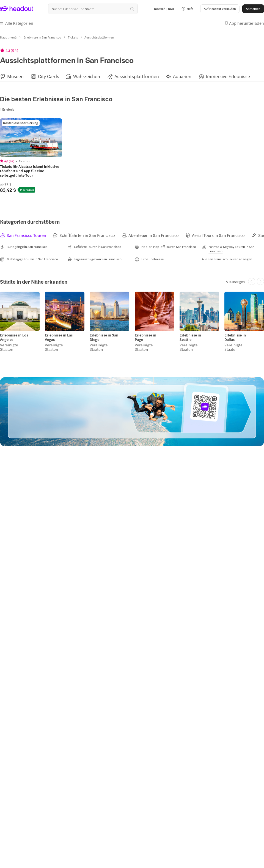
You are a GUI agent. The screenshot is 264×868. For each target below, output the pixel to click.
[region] (132, 76)
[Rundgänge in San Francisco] (24, 247)
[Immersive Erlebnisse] (228, 76)
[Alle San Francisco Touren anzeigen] (227, 259)
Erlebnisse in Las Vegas (59, 337)
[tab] (26, 235)
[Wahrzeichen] (87, 76)
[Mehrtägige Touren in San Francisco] (29, 259)
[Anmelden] (253, 9)
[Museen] (15, 76)
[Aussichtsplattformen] (137, 76)
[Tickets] (73, 37)
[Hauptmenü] (8, 37)
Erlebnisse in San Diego (104, 337)
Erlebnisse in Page (145, 337)
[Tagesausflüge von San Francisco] (94, 259)
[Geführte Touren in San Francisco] (94, 247)
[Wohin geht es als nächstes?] (93, 9)
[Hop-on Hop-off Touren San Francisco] (165, 247)
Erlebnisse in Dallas (235, 337)
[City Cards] (49, 76)
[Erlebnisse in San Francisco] (42, 37)
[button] (187, 9)
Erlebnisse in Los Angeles (14, 337)
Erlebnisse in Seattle (190, 337)
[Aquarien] (182, 76)
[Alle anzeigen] (235, 281)
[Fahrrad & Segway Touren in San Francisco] (233, 249)
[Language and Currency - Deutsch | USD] (164, 9)
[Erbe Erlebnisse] (149, 259)
